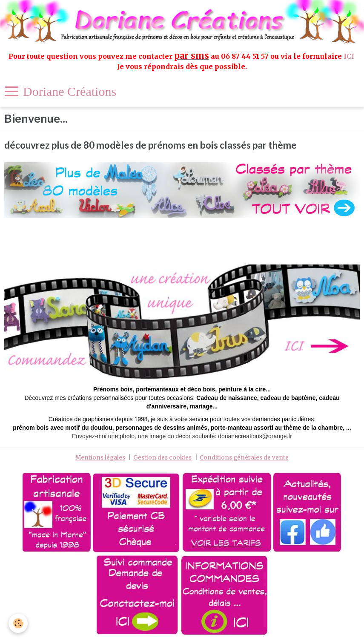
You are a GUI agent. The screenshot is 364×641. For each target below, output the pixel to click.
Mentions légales (100, 458)
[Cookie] (18, 623)
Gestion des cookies (162, 458)
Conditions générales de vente (244, 458)
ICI (350, 56)
